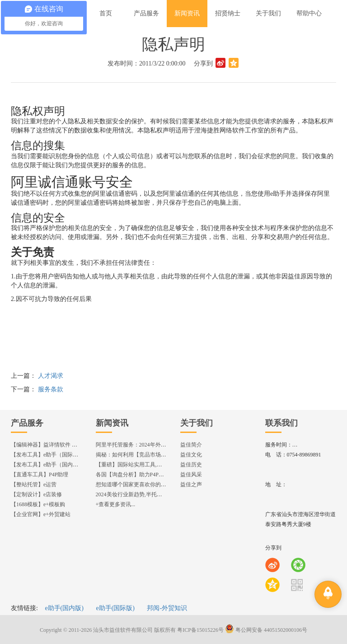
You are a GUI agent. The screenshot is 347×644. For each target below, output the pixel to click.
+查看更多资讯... (116, 504)
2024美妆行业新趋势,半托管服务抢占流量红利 (151, 494)
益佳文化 (191, 455)
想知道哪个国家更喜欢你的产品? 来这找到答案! (153, 484)
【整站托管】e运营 (34, 484)
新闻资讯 (112, 423)
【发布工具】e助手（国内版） (47, 465)
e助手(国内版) (64, 608)
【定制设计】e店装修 (36, 494)
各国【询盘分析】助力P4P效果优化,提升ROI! (150, 475)
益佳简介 (191, 445)
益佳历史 (191, 465)
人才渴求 (51, 376)
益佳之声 (191, 484)
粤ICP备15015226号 (200, 630)
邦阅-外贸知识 (167, 608)
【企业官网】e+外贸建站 (41, 514)
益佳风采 (191, 475)
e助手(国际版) (115, 608)
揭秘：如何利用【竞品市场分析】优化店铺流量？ (155, 455)
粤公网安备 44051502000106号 (266, 630)
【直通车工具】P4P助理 (40, 475)
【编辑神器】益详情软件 (48, 445)
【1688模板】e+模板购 (38, 504)
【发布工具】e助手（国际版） (47, 455)
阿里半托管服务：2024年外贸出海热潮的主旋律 (153, 445)
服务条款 (51, 389)
